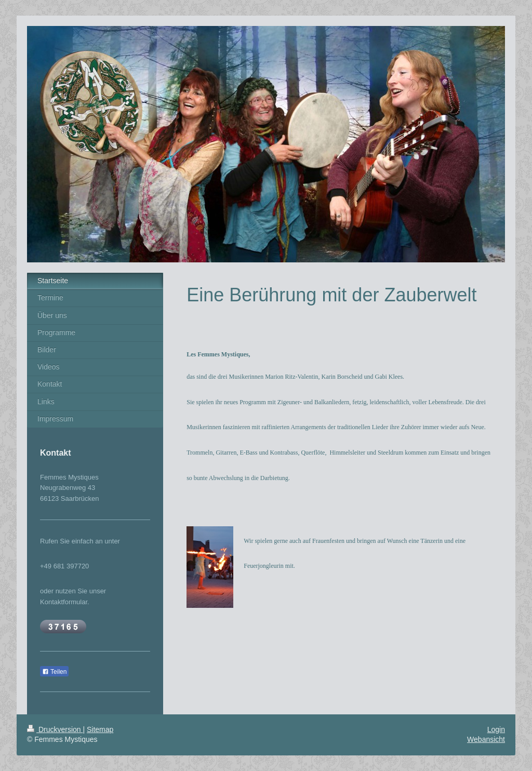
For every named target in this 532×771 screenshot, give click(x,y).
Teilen (54, 672)
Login (496, 729)
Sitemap (100, 729)
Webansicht (486, 739)
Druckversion (55, 729)
